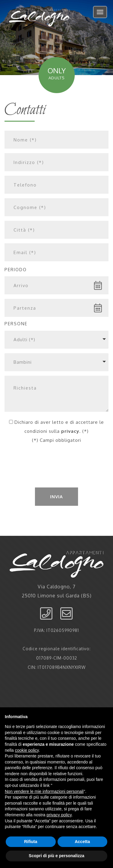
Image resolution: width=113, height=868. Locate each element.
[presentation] (57, 469)
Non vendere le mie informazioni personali (44, 791)
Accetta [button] (82, 842)
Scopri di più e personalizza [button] (56, 856)
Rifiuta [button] (31, 842)
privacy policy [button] (59, 815)
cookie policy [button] (27, 750)
